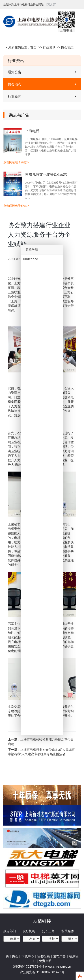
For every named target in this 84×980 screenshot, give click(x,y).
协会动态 (67, 47)
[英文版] (51, 4)
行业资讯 (49, 47)
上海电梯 (32, 131)
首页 (33, 47)
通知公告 (42, 72)
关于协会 (12, 956)
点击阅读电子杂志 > (16, 162)
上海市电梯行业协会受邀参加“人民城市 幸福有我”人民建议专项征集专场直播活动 (41, 752)
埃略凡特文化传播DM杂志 (46, 174)
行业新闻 (42, 96)
